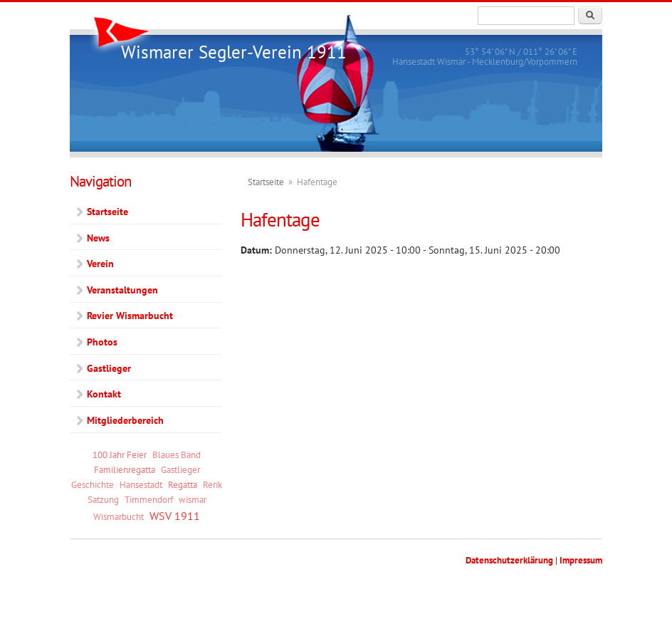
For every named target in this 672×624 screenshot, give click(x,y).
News (98, 238)
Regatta (183, 484)
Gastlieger (109, 368)
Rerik (212, 484)
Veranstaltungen (122, 290)
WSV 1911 (175, 516)
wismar (193, 499)
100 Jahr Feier (120, 454)
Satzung (103, 499)
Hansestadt (141, 484)
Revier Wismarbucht (130, 316)
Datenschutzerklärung (509, 560)
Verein (100, 264)
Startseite (266, 182)
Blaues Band (177, 454)
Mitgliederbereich (125, 420)
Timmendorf (149, 499)
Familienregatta (125, 469)
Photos (102, 342)
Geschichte (93, 484)
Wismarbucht (119, 516)
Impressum (581, 560)
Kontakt (104, 394)
